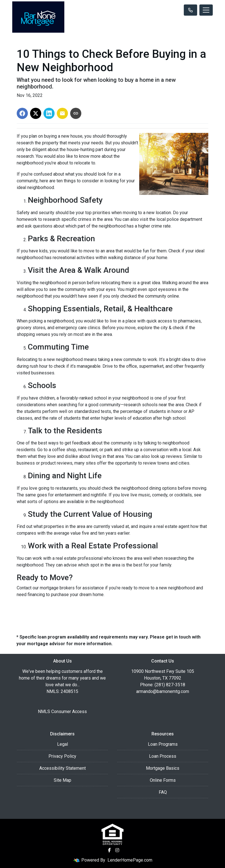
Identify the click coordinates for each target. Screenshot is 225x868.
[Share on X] (36, 113)
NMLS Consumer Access (62, 712)
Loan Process (163, 756)
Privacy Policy (62, 756)
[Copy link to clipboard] (76, 113)
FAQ (163, 792)
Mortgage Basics (163, 768)
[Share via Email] (62, 113)
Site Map (63, 780)
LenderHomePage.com (130, 860)
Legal (63, 744)
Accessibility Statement (63, 768)
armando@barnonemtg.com (163, 691)
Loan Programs (163, 744)
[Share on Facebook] (22, 113)
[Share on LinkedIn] (49, 113)
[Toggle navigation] (206, 10)
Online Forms (163, 780)
